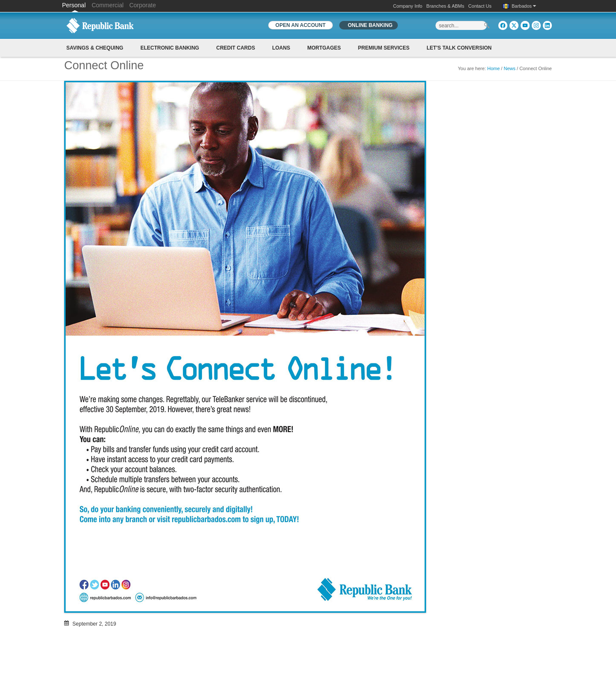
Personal (75, 5)
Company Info (408, 6)
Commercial (108, 5)
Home (493, 68)
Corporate (142, 5)
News (509, 68)
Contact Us (480, 6)
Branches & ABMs (446, 6)
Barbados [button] (524, 6)
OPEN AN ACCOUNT (301, 25)
